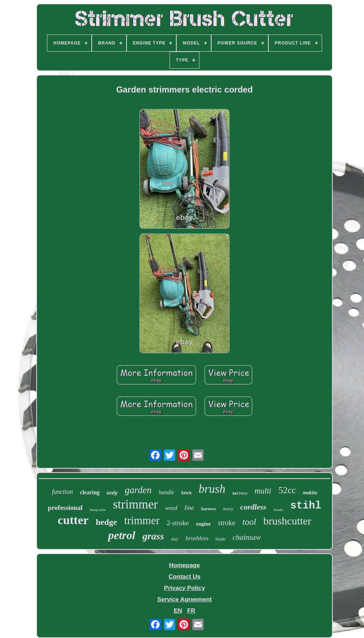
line (189, 508)
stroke (227, 523)
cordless (253, 507)
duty (175, 539)
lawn (186, 493)
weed (171, 508)
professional (65, 508)
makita (310, 493)
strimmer (135, 504)
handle (166, 492)
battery (240, 494)
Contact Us (184, 577)
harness (209, 509)
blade (220, 539)
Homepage (185, 565)
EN (178, 611)
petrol (122, 535)
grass (153, 536)
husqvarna (98, 510)
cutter (73, 520)
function (62, 492)
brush (212, 489)
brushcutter (287, 521)
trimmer (142, 520)
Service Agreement (184, 599)
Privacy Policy (184, 588)
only (112, 493)
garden (138, 490)
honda (278, 510)
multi (263, 491)
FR (191, 611)
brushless (197, 538)
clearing (90, 492)
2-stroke (178, 523)
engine (203, 524)
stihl (306, 506)
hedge (106, 522)
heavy (228, 509)
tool (249, 522)
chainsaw (247, 537)
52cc (287, 490)
